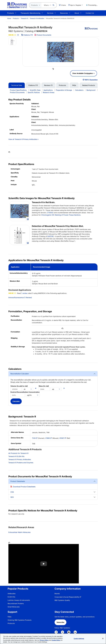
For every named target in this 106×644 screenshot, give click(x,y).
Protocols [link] (11, 623)
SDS (12, 497)
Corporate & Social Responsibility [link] (67, 597)
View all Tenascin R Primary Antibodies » (23, 139)
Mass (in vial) (44, 386)
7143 (34, 438)
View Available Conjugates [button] (83, 73)
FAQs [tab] (74, 85)
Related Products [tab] (89, 85)
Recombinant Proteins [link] (16, 603)
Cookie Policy (56, 640)
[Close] (103, 639)
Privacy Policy (44, 640)
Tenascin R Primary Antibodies (20, 459)
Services (50, 13)
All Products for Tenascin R (18, 453)
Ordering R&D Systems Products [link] (20, 620)
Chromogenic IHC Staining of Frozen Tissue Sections (61, 215)
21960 (48, 438)
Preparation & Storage (64, 90)
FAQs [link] (9, 617)
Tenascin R (24, 18)
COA (12, 492)
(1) (14, 35)
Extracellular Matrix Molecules (19, 532)
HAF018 (50, 236)
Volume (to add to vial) (19, 386)
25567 (62, 438)
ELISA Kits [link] (11, 597)
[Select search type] (35, 5)
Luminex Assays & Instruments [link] (19, 600)
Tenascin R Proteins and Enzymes (21, 463)
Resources (64, 13)
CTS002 (50, 213)
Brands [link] (57, 594)
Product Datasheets (18, 481)
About (77, 13)
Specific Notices (34, 92)
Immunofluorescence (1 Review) (20, 298)
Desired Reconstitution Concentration (25, 392)
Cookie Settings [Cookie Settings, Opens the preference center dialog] (79, 639)
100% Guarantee (91, 80)
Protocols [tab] (62, 85)
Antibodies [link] (12, 594)
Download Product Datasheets (24, 487)
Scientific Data (35, 90)
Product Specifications (18, 90)
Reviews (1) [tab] (48, 85)
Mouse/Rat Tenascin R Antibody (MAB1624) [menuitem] (60, 18)
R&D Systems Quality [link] (62, 600)
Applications (48, 90)
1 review (24, 293)
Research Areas (49, 92)
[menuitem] (9, 18)
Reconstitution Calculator (20, 374)
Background (91, 90)
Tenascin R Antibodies (37, 18)
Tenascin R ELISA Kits (16, 456)
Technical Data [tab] (17, 85)
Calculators (79, 90)
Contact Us (90, 13)
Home (9, 18)
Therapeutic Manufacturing (30, 13)
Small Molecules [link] (14, 607)
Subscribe (60, 622)
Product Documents (43, 35)
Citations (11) (27, 35)
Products (11, 13)
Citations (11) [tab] (33, 85)
